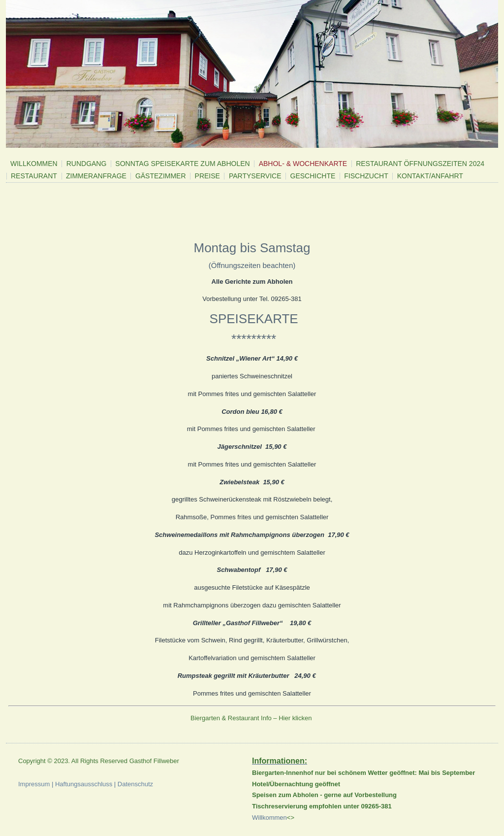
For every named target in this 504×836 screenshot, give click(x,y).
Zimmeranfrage (96, 176)
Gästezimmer (161, 176)
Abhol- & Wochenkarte (303, 164)
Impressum (34, 784)
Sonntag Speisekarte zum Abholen (182, 164)
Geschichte (313, 176)
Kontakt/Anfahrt (430, 176)
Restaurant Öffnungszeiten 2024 (420, 164)
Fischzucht (366, 176)
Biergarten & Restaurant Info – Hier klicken (252, 718)
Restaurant (34, 176)
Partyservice (255, 176)
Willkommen (34, 164)
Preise (207, 176)
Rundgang (87, 164)
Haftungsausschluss (84, 784)
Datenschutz (135, 784)
